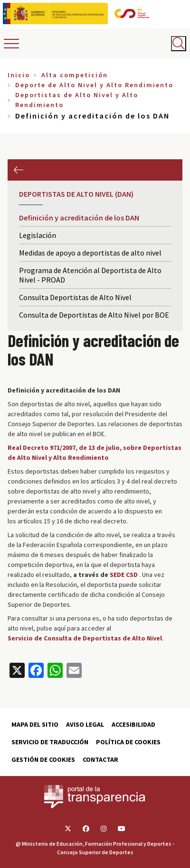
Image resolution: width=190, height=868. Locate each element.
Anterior (18, 170)
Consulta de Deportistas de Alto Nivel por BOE (94, 315)
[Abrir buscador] (179, 44)
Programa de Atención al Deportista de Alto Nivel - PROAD (90, 275)
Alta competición (75, 75)
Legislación (38, 235)
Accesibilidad (133, 724)
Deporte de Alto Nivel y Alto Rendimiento (94, 85)
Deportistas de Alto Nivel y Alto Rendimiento (77, 100)
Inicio (19, 75)
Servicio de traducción (50, 742)
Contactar (100, 759)
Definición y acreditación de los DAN (79, 218)
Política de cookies (128, 742)
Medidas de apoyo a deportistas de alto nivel (90, 253)
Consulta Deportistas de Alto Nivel (75, 297)
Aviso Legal (85, 724)
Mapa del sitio (35, 724)
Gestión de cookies (43, 759)
